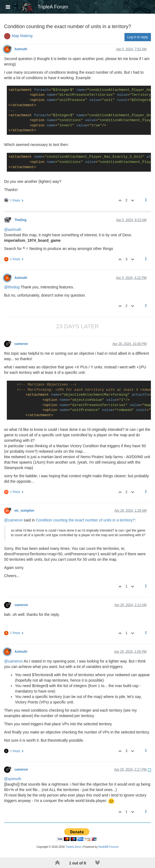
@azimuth (13, 229)
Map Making (22, 36)
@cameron (13, 520)
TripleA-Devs (73, 847)
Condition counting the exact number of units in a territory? (85, 520)
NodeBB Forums (108, 847)
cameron (21, 344)
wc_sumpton (24, 511)
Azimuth (21, 49)
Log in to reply (138, 37)
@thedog (12, 287)
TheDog (20, 220)
